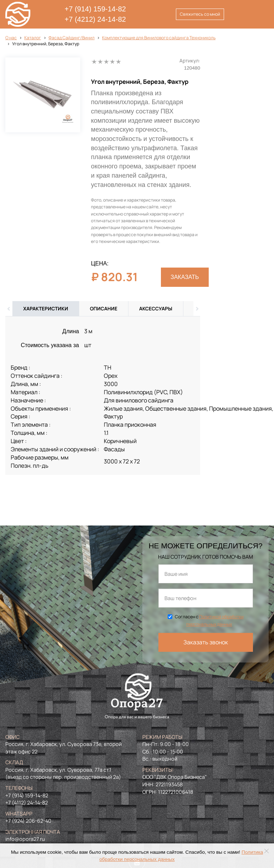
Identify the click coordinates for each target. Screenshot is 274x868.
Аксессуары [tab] (156, 309)
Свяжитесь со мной (200, 14)
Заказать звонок (206, 642)
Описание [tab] (104, 309)
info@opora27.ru (25, 839)
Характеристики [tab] (46, 309)
